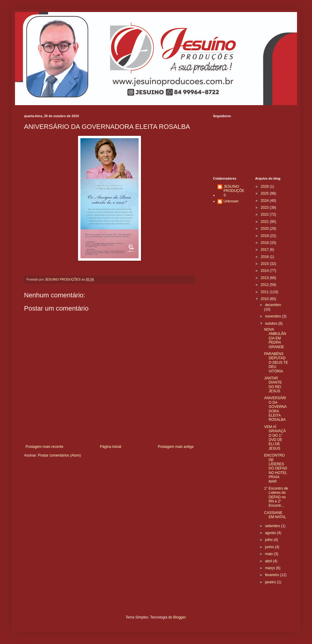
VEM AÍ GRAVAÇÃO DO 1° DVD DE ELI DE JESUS (275, 438)
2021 (265, 222)
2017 (265, 250)
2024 (265, 201)
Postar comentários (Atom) (60, 455)
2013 (265, 278)
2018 (265, 243)
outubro (271, 324)
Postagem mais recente (44, 447)
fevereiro (272, 575)
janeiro (271, 582)
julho (269, 540)
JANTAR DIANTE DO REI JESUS (273, 385)
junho (270, 547)
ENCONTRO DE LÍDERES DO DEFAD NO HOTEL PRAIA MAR (275, 468)
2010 (265, 299)
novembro (273, 316)
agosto (271, 533)
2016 (265, 257)
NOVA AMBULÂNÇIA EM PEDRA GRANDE (275, 338)
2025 (265, 193)
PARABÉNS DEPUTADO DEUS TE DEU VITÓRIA (276, 363)
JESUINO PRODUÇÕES (234, 191)
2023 (265, 208)
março (270, 568)
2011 (265, 292)
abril (269, 561)
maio (269, 554)
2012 (265, 285)
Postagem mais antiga (176, 447)
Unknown (231, 201)
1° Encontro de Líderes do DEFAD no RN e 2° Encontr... (276, 497)
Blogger (180, 617)
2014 (265, 271)
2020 (265, 229)
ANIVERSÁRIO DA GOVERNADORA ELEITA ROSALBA (275, 409)
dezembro (273, 305)
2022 (265, 214)
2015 (265, 264)
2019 (265, 236)
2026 (265, 187)
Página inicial (111, 447)
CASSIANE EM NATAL (275, 515)
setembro (273, 526)
